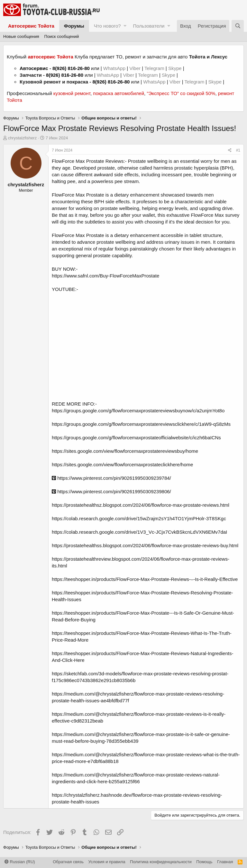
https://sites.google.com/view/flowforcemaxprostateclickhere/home (122, 465)
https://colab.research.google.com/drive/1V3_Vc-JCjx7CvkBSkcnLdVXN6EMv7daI (139, 532)
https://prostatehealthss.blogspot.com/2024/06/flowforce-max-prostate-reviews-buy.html (145, 545)
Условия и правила (107, 862)
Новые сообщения (21, 36)
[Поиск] (238, 26)
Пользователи (149, 26)
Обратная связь (68, 862)
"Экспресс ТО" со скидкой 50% (181, 93)
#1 (238, 150)
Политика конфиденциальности (161, 862)
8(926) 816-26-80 (71, 68)
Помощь (204, 862)
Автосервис (34, 68)
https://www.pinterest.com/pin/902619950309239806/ (111, 491)
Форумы (74, 26)
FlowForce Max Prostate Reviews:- (90, 161)
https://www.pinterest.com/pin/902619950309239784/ (111, 478)
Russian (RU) (20, 862)
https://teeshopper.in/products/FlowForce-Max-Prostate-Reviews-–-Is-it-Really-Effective (145, 579)
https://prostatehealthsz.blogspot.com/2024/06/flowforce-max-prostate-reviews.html (141, 505)
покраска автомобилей (119, 93)
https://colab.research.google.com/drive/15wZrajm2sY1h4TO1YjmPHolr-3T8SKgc (139, 518)
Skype (176, 68)
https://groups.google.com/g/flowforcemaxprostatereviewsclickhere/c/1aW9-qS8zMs (141, 424)
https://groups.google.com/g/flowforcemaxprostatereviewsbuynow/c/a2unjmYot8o (138, 411)
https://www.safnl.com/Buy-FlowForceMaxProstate (105, 276)
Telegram (155, 68)
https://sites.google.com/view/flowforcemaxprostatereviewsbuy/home (125, 451)
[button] (125, 26)
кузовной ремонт (72, 93)
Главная (225, 862)
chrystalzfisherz (23, 138)
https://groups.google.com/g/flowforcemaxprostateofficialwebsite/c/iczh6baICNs (136, 438)
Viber (135, 68)
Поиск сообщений (62, 36)
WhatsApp (115, 68)
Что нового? (107, 26)
